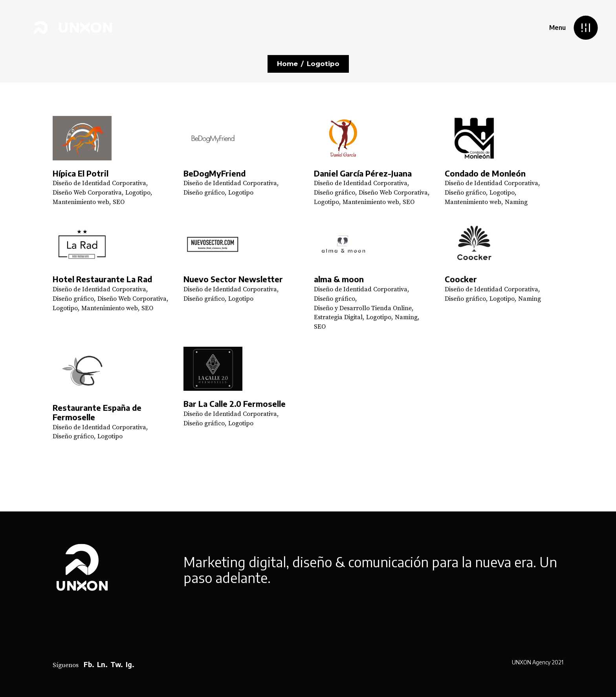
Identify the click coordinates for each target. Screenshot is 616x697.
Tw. (117, 664)
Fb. (89, 664)
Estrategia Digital (338, 317)
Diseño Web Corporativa (87, 193)
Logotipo (138, 193)
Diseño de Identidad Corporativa (99, 183)
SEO (119, 202)
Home (287, 64)
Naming (516, 202)
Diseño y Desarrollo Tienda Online (363, 308)
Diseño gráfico (204, 193)
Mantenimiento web (81, 202)
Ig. (130, 664)
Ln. (102, 664)
